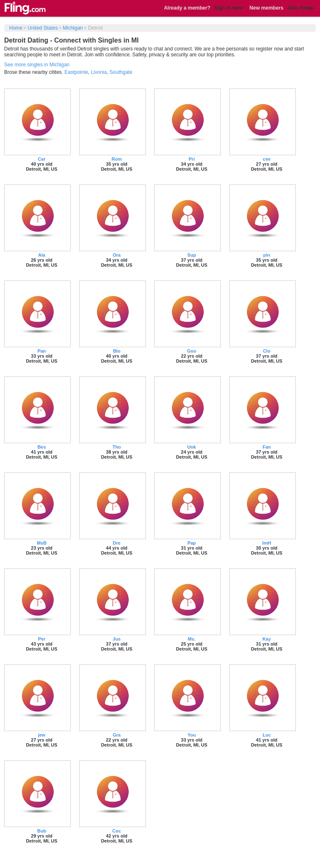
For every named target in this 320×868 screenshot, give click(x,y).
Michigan (73, 28)
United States (42, 28)
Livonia (99, 72)
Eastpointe (76, 72)
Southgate (121, 72)
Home (16, 28)
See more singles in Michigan (37, 65)
